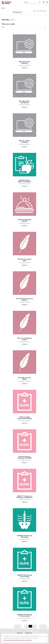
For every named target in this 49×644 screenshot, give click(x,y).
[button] (24, 27)
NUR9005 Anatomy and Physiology (24, 536)
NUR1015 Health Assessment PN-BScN (25, 418)
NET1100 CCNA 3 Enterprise (24, 63)
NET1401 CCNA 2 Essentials (24, 141)
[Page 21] (34, 626)
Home (3, 8)
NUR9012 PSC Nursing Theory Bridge (25, 576)
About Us (20, 633)
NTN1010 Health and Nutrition (24, 220)
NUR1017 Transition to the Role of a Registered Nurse (24, 498)
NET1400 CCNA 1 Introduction (24, 102)
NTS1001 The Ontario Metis (25, 260)
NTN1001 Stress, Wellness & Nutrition (25, 181)
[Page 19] (26, 626)
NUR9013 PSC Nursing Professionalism (25, 615)
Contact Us (29, 633)
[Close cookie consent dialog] (45, 636)
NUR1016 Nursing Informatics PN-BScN (25, 457)
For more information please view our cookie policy (17, 640)
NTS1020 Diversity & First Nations (25, 299)
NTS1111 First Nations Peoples (25, 339)
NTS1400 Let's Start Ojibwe (25, 378)
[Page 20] (30, 626)
